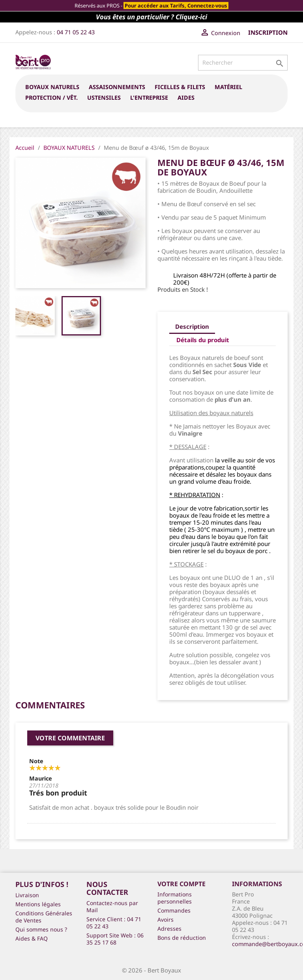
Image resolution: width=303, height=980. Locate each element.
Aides (186, 98)
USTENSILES (104, 98)
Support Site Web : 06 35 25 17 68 (115, 939)
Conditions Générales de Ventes (44, 917)
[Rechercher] (243, 63)
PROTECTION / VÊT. (51, 98)
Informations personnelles (175, 898)
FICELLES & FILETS (180, 87)
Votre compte (181, 884)
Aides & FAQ (32, 938)
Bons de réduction (182, 938)
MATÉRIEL (228, 87)
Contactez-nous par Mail (112, 906)
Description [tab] (192, 326)
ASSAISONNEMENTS (117, 87)
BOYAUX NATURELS (52, 87)
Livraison (27, 895)
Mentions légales (38, 904)
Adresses (169, 929)
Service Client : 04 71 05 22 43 (114, 923)
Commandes (174, 910)
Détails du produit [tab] (203, 340)
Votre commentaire (70, 738)
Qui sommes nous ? (41, 929)
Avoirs (166, 919)
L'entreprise (149, 98)
